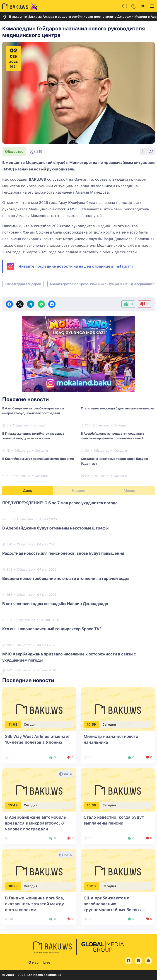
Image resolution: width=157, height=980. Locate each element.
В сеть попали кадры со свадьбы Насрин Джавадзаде (55, 604)
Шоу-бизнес (26, 620)
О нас (33, 962)
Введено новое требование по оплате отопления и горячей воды (65, 578)
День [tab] (28, 491)
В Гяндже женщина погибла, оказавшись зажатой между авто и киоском (33, 436)
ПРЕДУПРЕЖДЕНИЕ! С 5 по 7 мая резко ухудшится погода (60, 503)
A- (143, 152)
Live (47, 962)
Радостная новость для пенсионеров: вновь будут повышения (63, 553)
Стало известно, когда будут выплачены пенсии (117, 408)
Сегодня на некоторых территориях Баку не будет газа (114, 461)
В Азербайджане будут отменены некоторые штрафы (55, 528)
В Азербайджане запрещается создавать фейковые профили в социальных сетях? (112, 436)
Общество (14, 151)
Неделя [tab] (78, 491)
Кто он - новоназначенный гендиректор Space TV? (52, 629)
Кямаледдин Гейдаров (23, 284)
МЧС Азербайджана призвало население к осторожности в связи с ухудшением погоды (69, 657)
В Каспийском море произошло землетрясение (38, 459)
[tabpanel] (78, 586)
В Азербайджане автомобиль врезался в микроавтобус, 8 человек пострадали (33, 411)
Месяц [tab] (129, 491)
